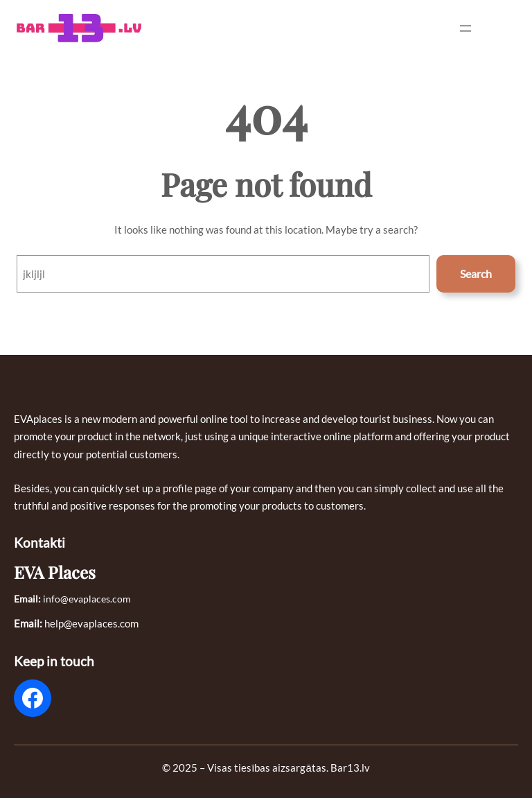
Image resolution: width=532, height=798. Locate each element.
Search (476, 274)
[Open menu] (465, 28)
